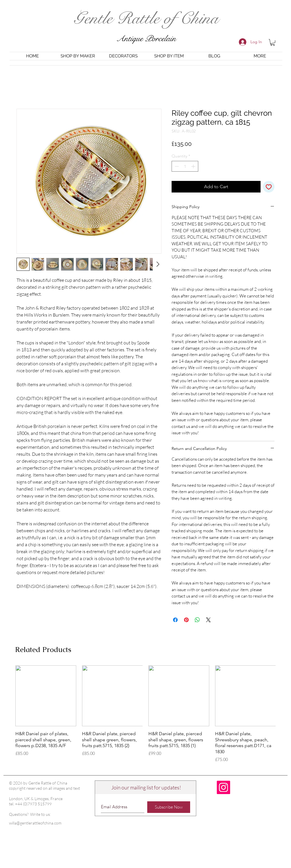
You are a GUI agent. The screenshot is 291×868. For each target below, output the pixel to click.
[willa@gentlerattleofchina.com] (41, 823)
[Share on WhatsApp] (197, 620)
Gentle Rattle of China (146, 18)
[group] (145, 714)
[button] (273, 42)
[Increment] (194, 166)
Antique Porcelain (146, 39)
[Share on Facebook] (175, 620)
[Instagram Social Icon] (223, 787)
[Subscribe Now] (169, 807)
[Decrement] (176, 166)
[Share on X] (208, 620)
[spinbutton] (185, 166)
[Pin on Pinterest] (186, 620)
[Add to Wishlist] (269, 187)
